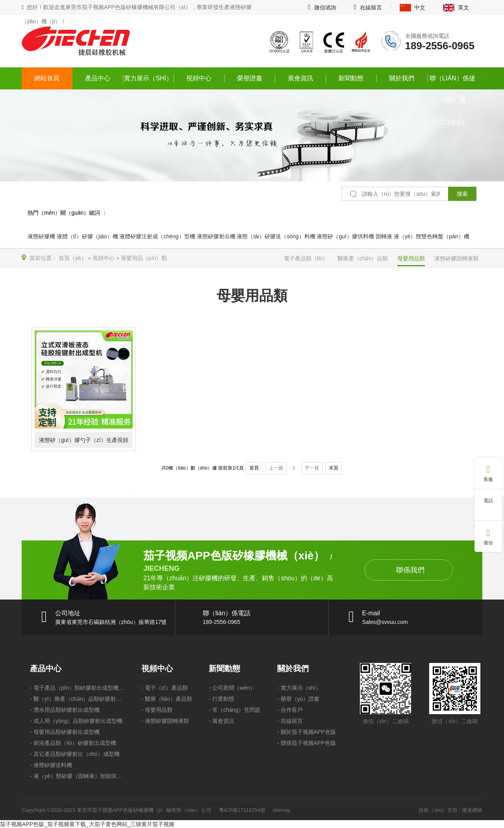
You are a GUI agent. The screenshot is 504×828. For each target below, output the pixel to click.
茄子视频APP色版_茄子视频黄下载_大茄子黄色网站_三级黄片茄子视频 (87, 824)
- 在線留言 (290, 721)
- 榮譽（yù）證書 (298, 699)
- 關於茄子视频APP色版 (307, 732)
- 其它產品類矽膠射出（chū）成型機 (75, 754)
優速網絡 (472, 810)
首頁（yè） (73, 258)
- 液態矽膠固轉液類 (165, 721)
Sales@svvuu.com (385, 622)
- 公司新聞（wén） (232, 688)
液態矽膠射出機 (216, 236)
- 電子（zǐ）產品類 (165, 688)
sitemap (282, 810)
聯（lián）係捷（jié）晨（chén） (452, 82)
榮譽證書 (250, 78)
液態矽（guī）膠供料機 (345, 236)
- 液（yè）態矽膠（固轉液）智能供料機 (77, 776)
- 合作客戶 (290, 710)
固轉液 (384, 236)
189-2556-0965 (440, 46)
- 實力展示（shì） (299, 688)
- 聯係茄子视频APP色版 (307, 743)
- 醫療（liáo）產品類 (167, 699)
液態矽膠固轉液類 (456, 258)
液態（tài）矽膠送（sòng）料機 (276, 236)
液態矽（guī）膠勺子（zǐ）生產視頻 (83, 440)
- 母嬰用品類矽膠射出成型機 (65, 732)
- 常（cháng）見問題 (234, 710)
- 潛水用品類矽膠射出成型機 (65, 710)
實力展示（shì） (148, 78)
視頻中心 (199, 78)
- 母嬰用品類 (157, 710)
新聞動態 (351, 78)
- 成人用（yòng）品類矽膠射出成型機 (76, 721)
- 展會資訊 (221, 721)
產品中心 (98, 78)
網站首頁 (47, 78)
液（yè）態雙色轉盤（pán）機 (432, 236)
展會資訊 (300, 78)
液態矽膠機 (41, 236)
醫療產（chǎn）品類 (363, 258)
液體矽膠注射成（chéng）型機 (157, 236)
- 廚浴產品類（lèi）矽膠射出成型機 (73, 743)
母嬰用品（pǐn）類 (144, 258)
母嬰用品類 (411, 258)
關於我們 (402, 78)
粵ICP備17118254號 (242, 810)
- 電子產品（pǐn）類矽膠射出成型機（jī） (77, 688)
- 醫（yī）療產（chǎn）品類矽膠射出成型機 (77, 699)
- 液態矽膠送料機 (51, 765)
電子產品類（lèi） (306, 258)
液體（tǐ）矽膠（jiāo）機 (87, 236)
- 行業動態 (221, 699)
